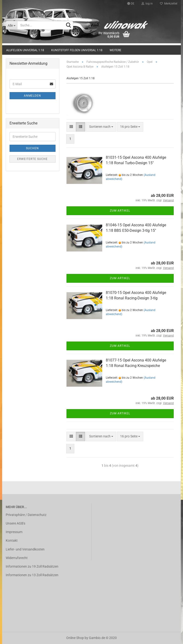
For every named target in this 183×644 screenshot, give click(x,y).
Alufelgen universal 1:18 (25, 50)
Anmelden (32, 96)
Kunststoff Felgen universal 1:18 (77, 50)
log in (147, 4)
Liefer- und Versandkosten (25, 549)
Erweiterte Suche (32, 159)
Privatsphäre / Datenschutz (26, 515)
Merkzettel (169, 4)
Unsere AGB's (15, 523)
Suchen (32, 148)
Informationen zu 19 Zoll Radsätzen (32, 566)
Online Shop (75, 638)
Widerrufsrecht (17, 558)
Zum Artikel (120, 211)
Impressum (14, 532)
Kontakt (12, 540)
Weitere (115, 50)
